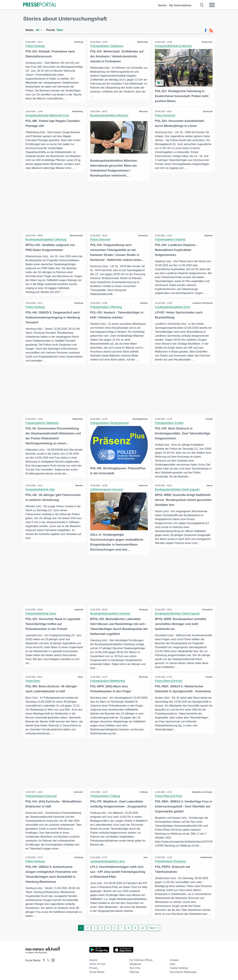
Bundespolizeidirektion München (109, 115)
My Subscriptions (180, 5)
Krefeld (209, 419)
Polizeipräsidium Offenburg (106, 307)
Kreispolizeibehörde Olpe (40, 489)
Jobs (172, 964)
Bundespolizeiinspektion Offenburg (46, 239)
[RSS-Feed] (211, 31)
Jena (145, 857)
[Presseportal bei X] (47, 960)
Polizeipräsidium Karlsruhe (41, 796)
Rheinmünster (76, 235)
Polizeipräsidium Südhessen (107, 46)
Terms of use (97, 964)
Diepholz (208, 235)
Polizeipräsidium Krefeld (169, 423)
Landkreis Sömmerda (202, 303)
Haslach (144, 303)
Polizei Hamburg (35, 307)
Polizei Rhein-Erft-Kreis (169, 681)
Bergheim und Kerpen (202, 792)
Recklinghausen (140, 419)
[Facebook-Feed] (206, 31)
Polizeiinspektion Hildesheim (42, 423)
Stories (162, 5)
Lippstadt (79, 609)
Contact (174, 960)
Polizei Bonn (33, 681)
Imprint (93, 960)
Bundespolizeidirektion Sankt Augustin (177, 489)
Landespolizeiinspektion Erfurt (173, 307)
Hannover (143, 485)
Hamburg (79, 303)
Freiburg (144, 792)
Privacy (94, 968)
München (143, 111)
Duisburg (79, 42)
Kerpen (209, 677)
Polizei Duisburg (35, 46)
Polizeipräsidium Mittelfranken (108, 681)
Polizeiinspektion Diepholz (170, 239)
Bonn (80, 677)
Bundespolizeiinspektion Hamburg (110, 613)
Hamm (209, 485)
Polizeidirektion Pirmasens (171, 861)
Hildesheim (78, 419)
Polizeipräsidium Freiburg (105, 796)
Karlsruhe (78, 792)
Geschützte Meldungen (183, 972)
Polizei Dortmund (165, 115)
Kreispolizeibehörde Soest (41, 613)
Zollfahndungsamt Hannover (107, 489)
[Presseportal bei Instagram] (52, 960)
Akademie (135, 964)
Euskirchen (207, 42)
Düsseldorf (207, 609)
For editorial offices (141, 960)
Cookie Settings (179, 968)
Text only (135, 968)
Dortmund (208, 111)
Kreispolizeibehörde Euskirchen (174, 46)
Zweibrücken (206, 857)
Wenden (79, 485)
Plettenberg (78, 111)
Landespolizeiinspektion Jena (108, 861)
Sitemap (134, 972)
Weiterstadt (142, 42)
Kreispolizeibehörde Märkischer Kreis (47, 115)
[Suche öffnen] (202, 5)
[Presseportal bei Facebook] (43, 960)
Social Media (97, 972)
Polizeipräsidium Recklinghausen (110, 423)
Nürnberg (143, 677)
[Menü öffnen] (212, 5)
